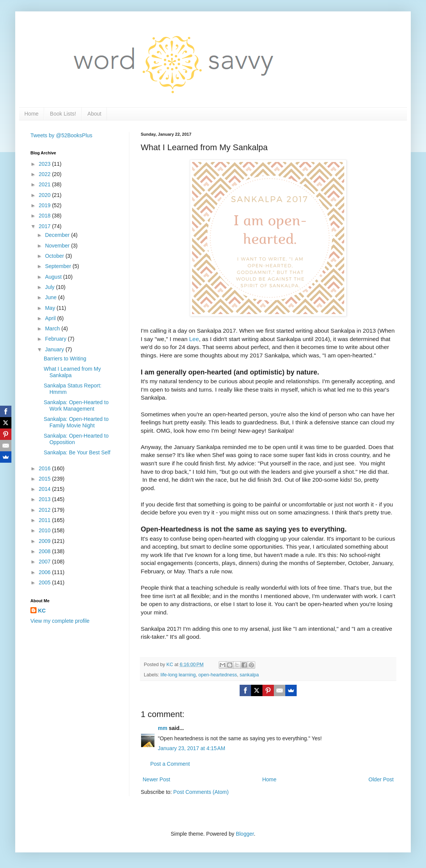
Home (31, 114)
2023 (45, 164)
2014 (45, 489)
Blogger (245, 834)
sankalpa (249, 675)
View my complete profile (60, 621)
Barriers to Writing (65, 359)
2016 (45, 468)
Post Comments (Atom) (201, 792)
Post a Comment (170, 764)
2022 (45, 174)
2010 (45, 530)
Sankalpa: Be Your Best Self (77, 452)
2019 (45, 205)
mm (163, 728)
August (54, 277)
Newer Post (156, 779)
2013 (45, 499)
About (95, 114)
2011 (45, 520)
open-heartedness (218, 675)
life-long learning (178, 675)
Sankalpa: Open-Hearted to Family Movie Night (76, 422)
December (58, 235)
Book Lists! (63, 114)
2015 (45, 479)
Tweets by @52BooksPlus (61, 135)
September (59, 266)
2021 (45, 184)
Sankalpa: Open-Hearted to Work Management (76, 405)
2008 (45, 551)
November (58, 246)
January (55, 349)
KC (42, 611)
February (56, 339)
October (55, 256)
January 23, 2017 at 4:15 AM (192, 748)
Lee (194, 339)
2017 (45, 226)
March (53, 328)
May (51, 308)
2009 (45, 541)
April (51, 318)
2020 (45, 195)
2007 (45, 562)
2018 (45, 216)
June (51, 297)
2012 (45, 510)
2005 (45, 582)
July (50, 287)
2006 (45, 572)
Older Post (381, 779)
